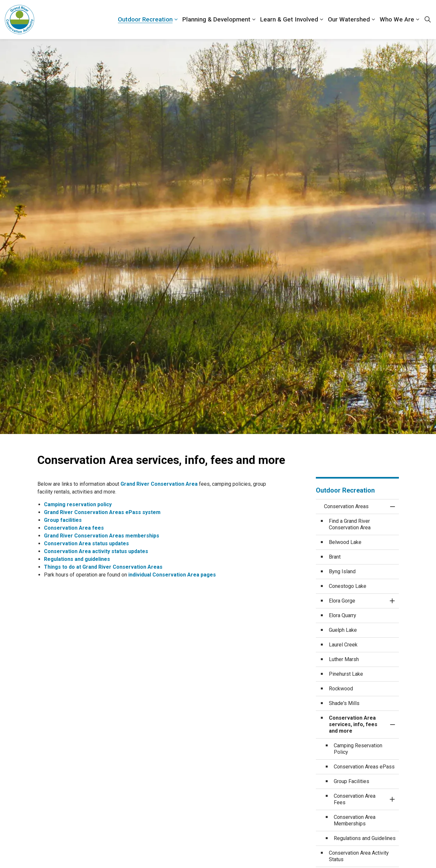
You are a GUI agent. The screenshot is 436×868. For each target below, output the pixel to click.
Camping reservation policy (78, 504)
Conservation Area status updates (86, 543)
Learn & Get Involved (289, 19)
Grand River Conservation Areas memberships (102, 536)
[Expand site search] (428, 20)
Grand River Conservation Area (159, 484)
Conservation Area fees (74, 528)
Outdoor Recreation (145, 19)
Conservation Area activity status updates (96, 551)
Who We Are (397, 19)
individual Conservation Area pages (173, 575)
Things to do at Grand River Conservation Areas (103, 567)
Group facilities (63, 520)
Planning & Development (216, 19)
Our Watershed (349, 19)
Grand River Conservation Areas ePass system (102, 512)
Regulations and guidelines (77, 559)
